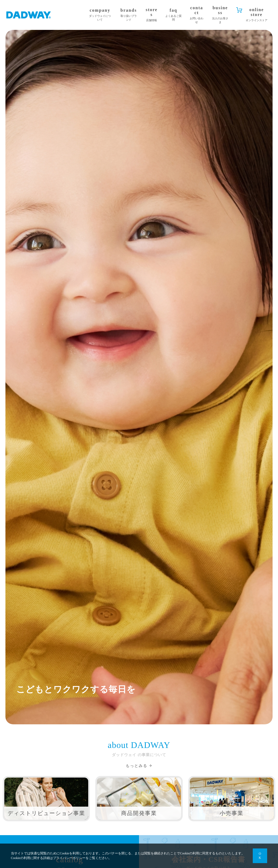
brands (129, 15)
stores (152, 15)
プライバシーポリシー (69, 858)
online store (256, 15)
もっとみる (137, 766)
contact (197, 15)
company (100, 15)
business (220, 15)
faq (174, 15)
